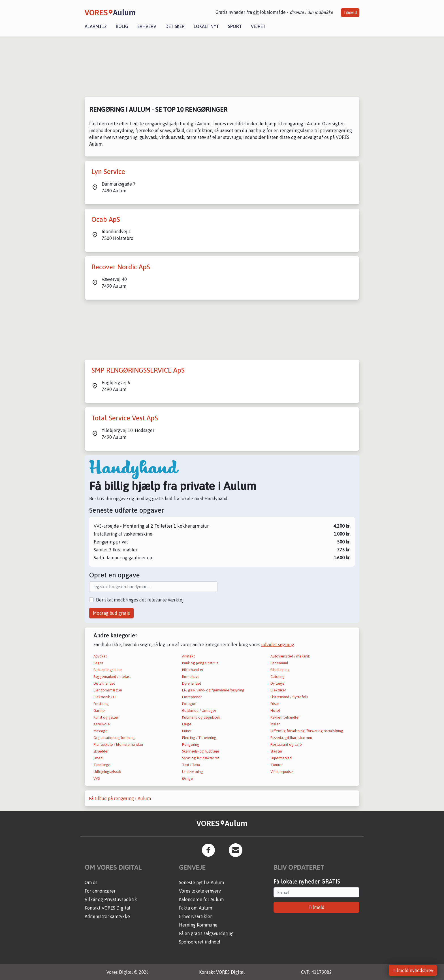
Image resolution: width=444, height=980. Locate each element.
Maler (275, 724)
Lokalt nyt (206, 26)
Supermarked (281, 758)
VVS (97, 778)
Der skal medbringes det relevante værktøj (140, 600)
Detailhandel (104, 683)
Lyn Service (108, 172)
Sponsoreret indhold (200, 942)
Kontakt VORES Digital (107, 908)
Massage (101, 731)
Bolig (122, 26)
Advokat (100, 656)
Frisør (275, 704)
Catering (277, 677)
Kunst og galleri (106, 717)
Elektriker (278, 690)
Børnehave (191, 677)
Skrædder (101, 751)
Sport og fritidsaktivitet (201, 758)
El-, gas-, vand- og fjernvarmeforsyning (213, 690)
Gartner (100, 711)
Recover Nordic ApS (121, 267)
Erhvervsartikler (195, 916)
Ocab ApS (106, 219)
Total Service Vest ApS (125, 418)
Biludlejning (280, 670)
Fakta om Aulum (196, 908)
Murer (187, 731)
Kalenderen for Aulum (201, 899)
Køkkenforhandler (285, 717)
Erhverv (147, 26)
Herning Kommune (198, 925)
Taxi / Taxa (191, 765)
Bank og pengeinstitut (200, 663)
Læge (187, 724)
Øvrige (188, 778)
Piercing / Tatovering (199, 738)
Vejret (258, 26)
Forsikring (101, 704)
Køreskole (102, 724)
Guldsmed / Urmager (199, 711)
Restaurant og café (286, 744)
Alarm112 (96, 26)
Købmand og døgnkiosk (201, 717)
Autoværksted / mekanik (290, 656)
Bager (98, 663)
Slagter (276, 751)
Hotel (275, 711)
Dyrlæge (277, 683)
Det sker (175, 26)
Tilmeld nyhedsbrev (413, 970)
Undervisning (193, 772)
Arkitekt (188, 656)
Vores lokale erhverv (200, 891)
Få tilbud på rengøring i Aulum (120, 798)
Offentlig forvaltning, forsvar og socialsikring (307, 731)
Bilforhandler (193, 670)
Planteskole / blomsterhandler (118, 744)
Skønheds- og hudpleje (201, 751)
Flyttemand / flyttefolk (289, 697)
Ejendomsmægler (108, 690)
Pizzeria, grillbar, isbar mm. (292, 738)
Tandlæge (102, 765)
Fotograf (189, 704)
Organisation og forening (114, 738)
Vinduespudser (282, 772)
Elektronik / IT (105, 697)
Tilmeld (350, 12)
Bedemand (279, 663)
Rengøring (191, 744)
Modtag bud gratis (111, 613)
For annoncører (100, 891)
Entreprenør (192, 697)
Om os (91, 882)
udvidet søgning (278, 644)
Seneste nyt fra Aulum (201, 882)
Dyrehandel (192, 683)
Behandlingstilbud (108, 670)
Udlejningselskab (107, 772)
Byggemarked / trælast (112, 677)
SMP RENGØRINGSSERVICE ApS (138, 370)
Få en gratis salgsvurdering (206, 933)
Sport (235, 26)
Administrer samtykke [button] (107, 916)
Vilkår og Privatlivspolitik (111, 899)
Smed (98, 758)
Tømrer (277, 765)
